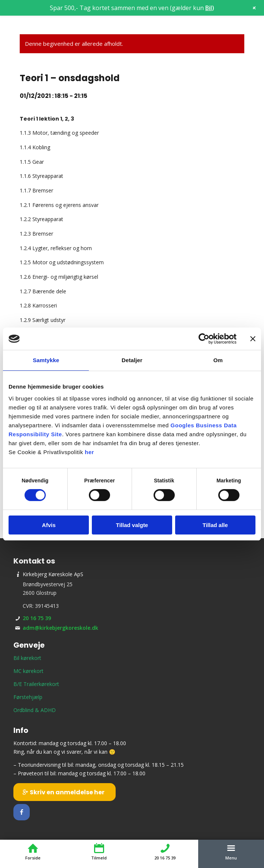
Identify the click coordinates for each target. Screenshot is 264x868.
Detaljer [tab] (132, 360)
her (89, 452)
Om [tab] (218, 360)
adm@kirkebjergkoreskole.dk (60, 628)
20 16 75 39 (37, 618)
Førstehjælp (28, 697)
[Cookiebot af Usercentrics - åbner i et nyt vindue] (204, 339)
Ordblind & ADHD (35, 710)
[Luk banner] (253, 339)
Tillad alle (215, 525)
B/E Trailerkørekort (36, 684)
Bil (209, 8)
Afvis (49, 525)
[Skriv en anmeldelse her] (65, 792)
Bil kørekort (27, 658)
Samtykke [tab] (46, 360)
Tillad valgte (132, 525)
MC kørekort (28, 671)
